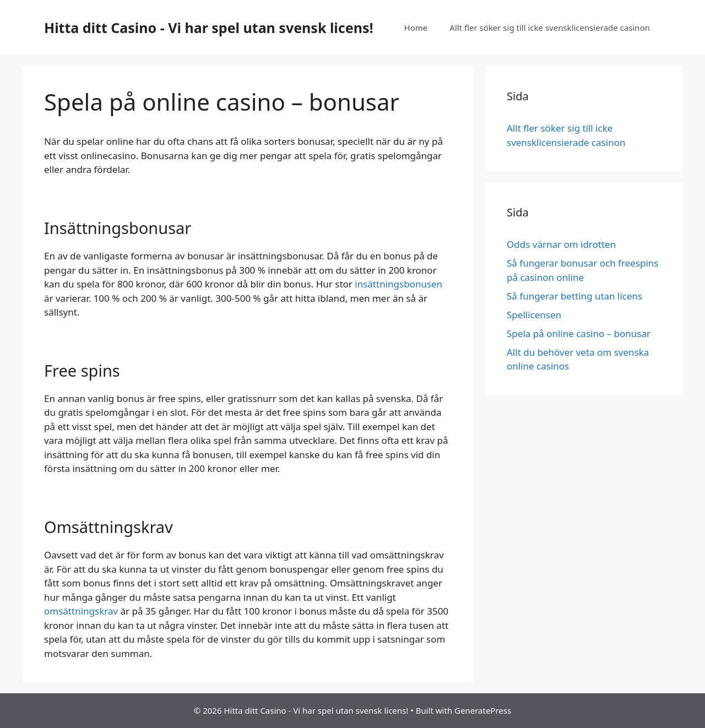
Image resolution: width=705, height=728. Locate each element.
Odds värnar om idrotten (561, 244)
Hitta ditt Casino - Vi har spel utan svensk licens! (209, 28)
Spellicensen (535, 315)
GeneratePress (483, 710)
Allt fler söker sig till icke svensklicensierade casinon (550, 28)
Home (416, 28)
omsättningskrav (81, 611)
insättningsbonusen (398, 284)
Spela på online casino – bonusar (580, 333)
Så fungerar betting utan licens (574, 296)
